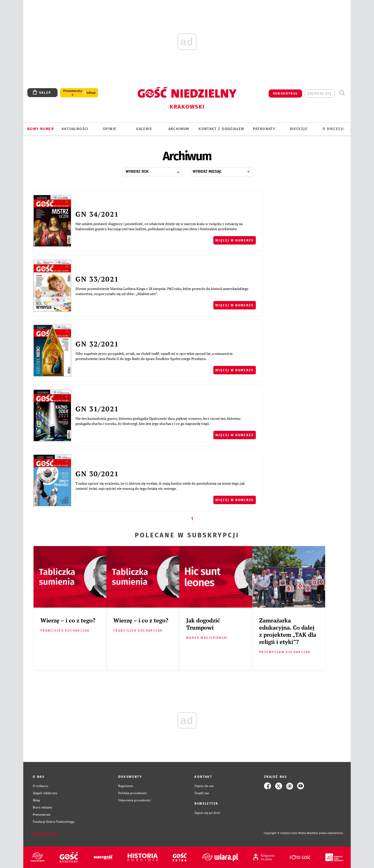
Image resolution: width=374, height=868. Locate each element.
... (158, 170)
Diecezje (299, 129)
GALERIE (144, 129)
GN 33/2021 (97, 279)
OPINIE (110, 129)
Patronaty (264, 129)
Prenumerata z (73, 93)
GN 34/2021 (97, 214)
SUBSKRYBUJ (285, 93)
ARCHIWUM (179, 129)
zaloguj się (320, 93)
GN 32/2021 (97, 344)
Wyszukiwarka (342, 93)
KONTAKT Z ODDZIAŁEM (221, 129)
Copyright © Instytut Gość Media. (285, 833)
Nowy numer (41, 129)
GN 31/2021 (97, 409)
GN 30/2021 (97, 474)
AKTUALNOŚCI (75, 129)
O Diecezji (333, 129)
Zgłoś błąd (45, 833)
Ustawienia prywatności (135, 800)
